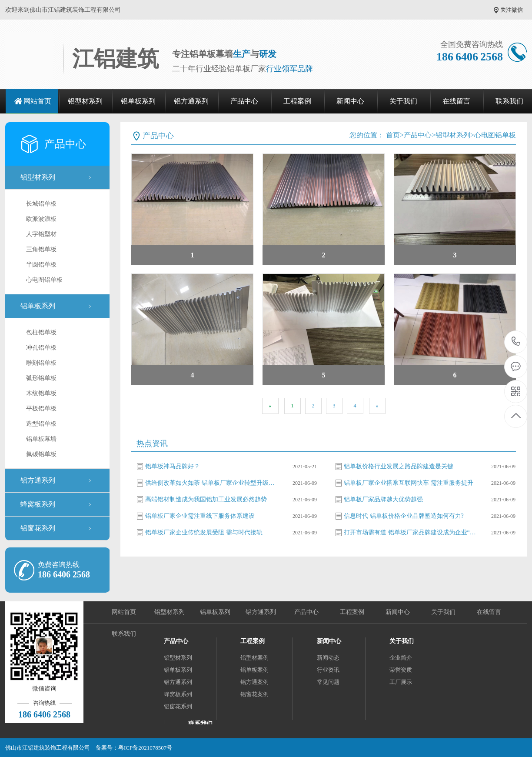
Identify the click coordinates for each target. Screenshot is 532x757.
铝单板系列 (138, 101)
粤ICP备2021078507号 (145, 748)
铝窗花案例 (254, 694)
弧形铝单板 (41, 378)
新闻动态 (328, 658)
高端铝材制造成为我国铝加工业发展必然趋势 (206, 499)
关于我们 (403, 101)
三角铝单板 (41, 249)
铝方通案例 (254, 682)
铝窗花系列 (38, 528)
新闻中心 (350, 101)
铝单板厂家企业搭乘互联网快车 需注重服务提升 (409, 483)
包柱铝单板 (41, 332)
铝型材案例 (254, 658)
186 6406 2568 (516, 342)
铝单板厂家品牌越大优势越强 (383, 499)
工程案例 (297, 101)
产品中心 (244, 101)
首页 (393, 135)
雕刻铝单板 (41, 363)
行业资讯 (328, 670)
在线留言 (456, 101)
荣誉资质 (401, 670)
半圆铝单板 (41, 265)
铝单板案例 (254, 670)
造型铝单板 (41, 424)
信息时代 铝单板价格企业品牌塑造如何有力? (404, 516)
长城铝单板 (41, 204)
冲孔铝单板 (41, 348)
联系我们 (124, 634)
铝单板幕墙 (41, 439)
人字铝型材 (41, 234)
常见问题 (328, 682)
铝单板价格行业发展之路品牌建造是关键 (399, 466)
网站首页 (37, 101)
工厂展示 (401, 682)
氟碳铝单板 (41, 454)
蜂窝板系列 (38, 504)
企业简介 (401, 658)
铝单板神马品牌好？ (173, 466)
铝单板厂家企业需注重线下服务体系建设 (200, 516)
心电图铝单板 (44, 280)
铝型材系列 (85, 101)
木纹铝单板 (41, 393)
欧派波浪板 (41, 219)
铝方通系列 (191, 101)
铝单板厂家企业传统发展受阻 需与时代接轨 (204, 532)
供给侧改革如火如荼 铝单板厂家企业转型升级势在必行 (213, 483)
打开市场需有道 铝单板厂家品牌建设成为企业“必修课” (411, 532)
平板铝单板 (41, 409)
